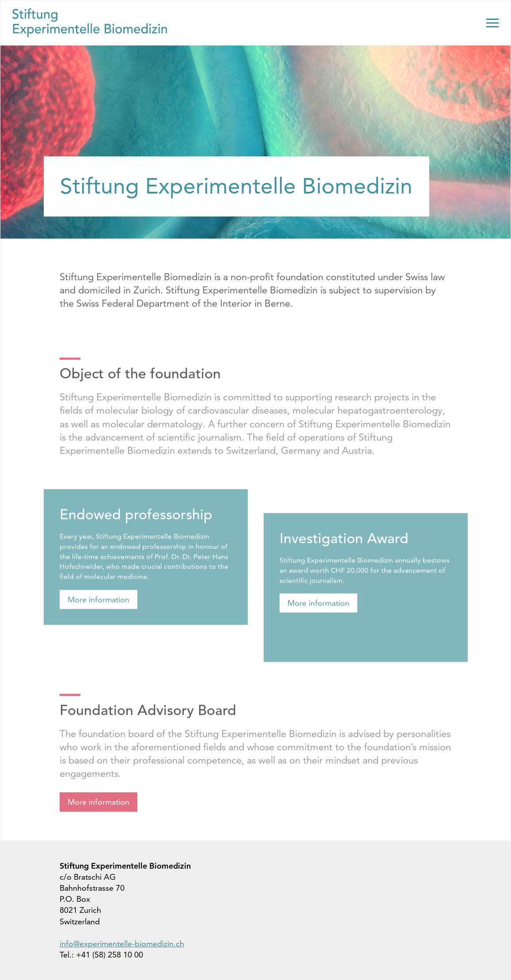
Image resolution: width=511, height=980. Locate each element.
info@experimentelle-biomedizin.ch (122, 944)
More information (98, 609)
